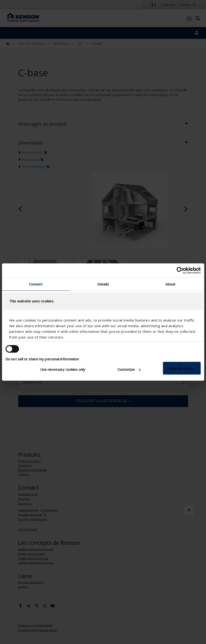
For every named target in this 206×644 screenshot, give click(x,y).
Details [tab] (103, 284)
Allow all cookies (182, 368)
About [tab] (170, 284)
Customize (129, 369)
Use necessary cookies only (63, 369)
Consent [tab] (36, 284)
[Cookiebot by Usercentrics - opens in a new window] (180, 270)
